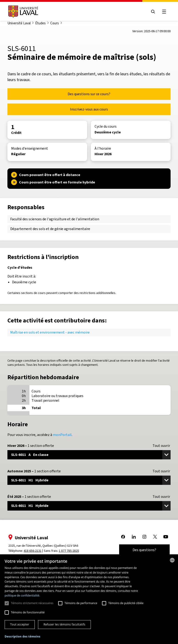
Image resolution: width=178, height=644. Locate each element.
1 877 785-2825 (69, 551)
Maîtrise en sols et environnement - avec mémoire (50, 332)
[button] (22, 637)
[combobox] (172, 560)
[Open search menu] (153, 12)
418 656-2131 (33, 551)
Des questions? (144, 550)
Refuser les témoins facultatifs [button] (64, 624)
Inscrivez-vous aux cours (89, 109)
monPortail (62, 435)
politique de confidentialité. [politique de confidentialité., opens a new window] (22, 595)
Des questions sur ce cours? (89, 94)
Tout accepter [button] (20, 624)
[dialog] (89, 599)
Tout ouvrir (161, 446)
